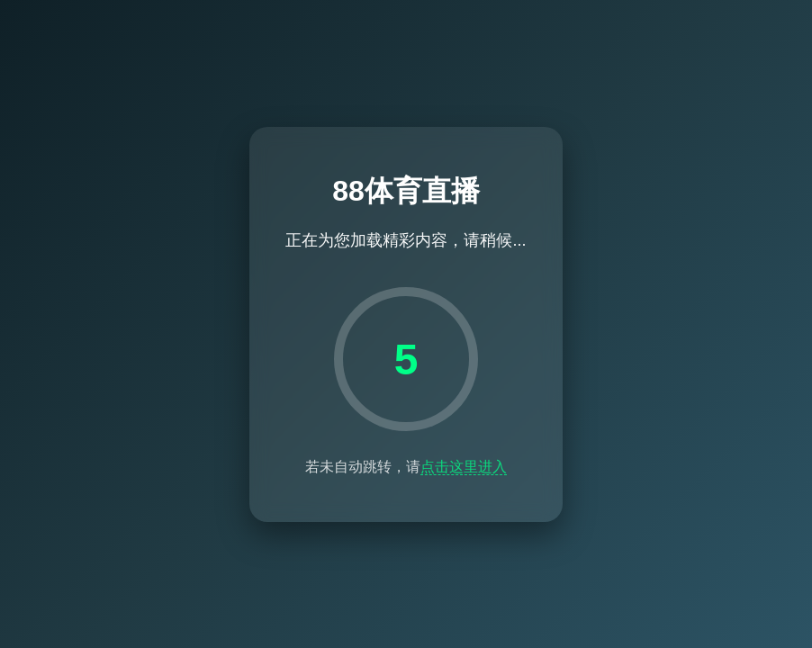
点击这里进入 (464, 467)
